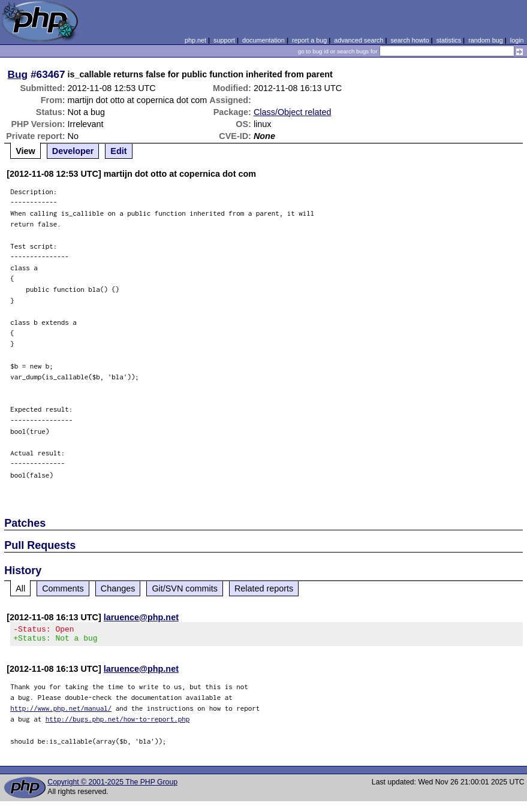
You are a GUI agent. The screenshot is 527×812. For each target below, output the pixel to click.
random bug (486, 40)
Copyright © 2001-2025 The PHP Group (112, 786)
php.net (195, 40)
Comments (63, 588)
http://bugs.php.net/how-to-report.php (118, 722)
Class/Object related (293, 112)
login (517, 40)
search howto (409, 40)
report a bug (309, 40)
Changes (118, 588)
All (20, 588)
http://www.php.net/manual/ (61, 712)
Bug (18, 74)
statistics (449, 40)
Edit (118, 151)
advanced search (359, 40)
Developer (73, 151)
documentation (263, 40)
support (224, 40)
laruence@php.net (141, 617)
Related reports (264, 588)
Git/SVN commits (185, 588)
